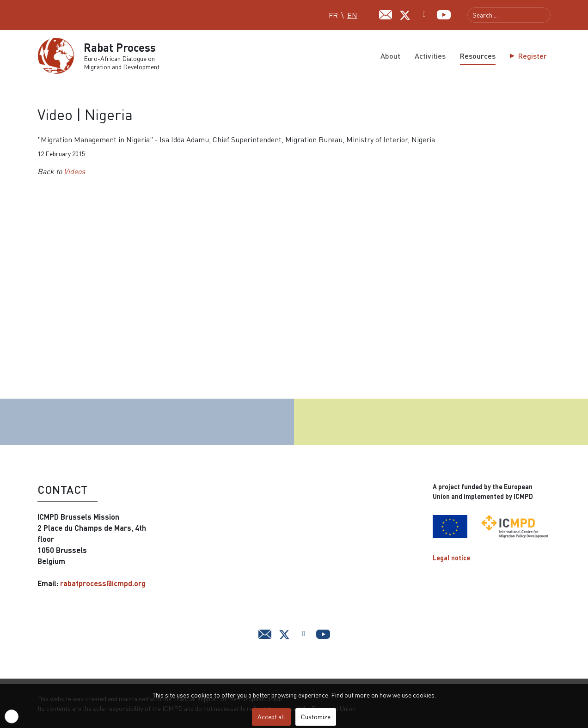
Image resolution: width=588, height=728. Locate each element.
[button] (12, 716)
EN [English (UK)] (352, 15)
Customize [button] (316, 717)
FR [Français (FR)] (333, 15)
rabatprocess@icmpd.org (103, 583)
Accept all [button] (271, 717)
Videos (74, 171)
